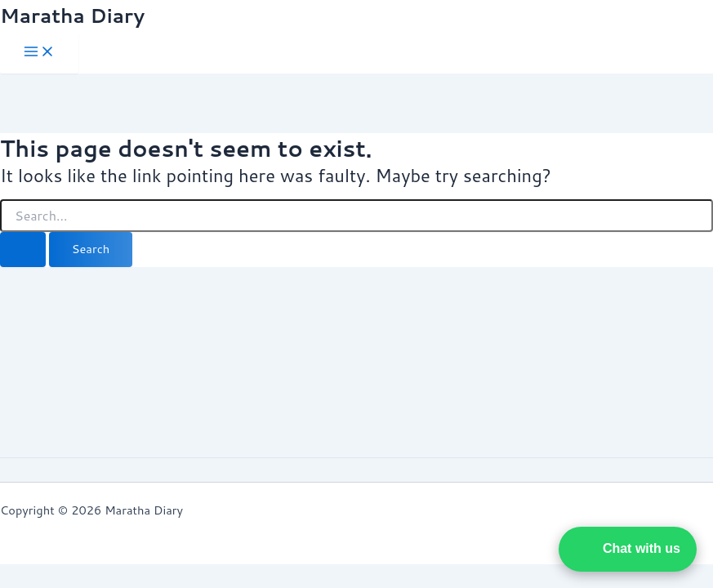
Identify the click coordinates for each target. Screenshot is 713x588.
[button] (628, 549)
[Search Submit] (23, 249)
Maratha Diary (72, 16)
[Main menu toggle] (39, 53)
